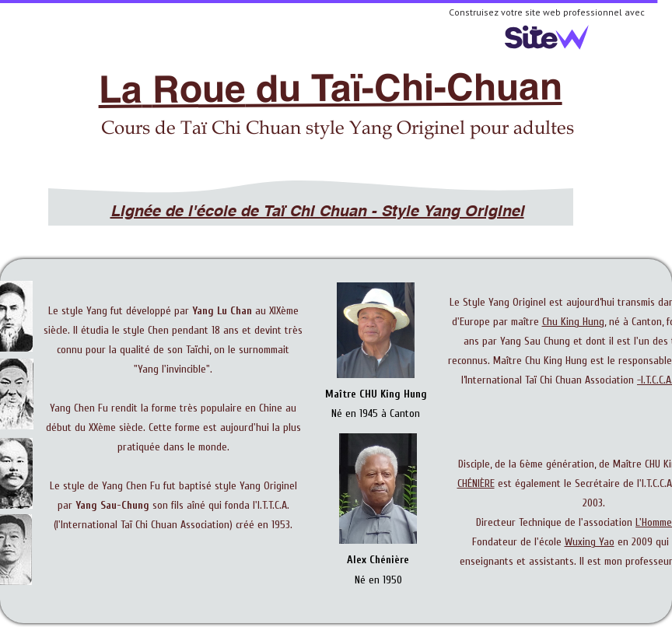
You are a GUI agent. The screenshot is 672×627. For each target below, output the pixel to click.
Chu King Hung (573, 322)
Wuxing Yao (590, 542)
